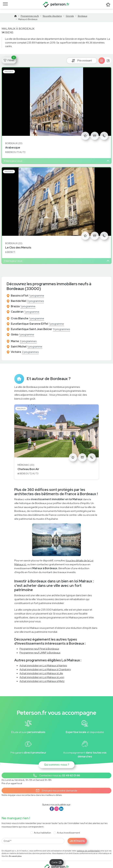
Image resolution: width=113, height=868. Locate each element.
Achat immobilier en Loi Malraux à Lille (41, 669)
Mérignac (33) (26, 461)
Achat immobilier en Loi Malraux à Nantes (43, 661)
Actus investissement (68, 828)
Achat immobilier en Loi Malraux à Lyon (42, 673)
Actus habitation (42, 828)
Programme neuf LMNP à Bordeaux (40, 648)
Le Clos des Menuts (18, 243)
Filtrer (10, 55)
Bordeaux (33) (14, 139)
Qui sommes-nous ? (57, 760)
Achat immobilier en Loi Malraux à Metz (42, 677)
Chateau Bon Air (28, 465)
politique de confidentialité (88, 846)
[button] (56, 771)
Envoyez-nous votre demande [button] (57, 786)
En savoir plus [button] (15, 852)
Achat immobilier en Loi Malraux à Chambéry (45, 665)
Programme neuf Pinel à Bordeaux (39, 645)
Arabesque (13, 143)
